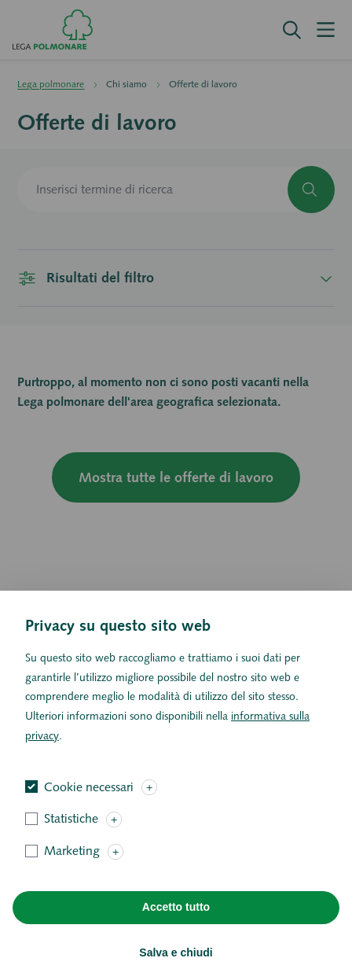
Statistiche (71, 842)
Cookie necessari (89, 810)
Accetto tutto (176, 930)
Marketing (72, 874)
